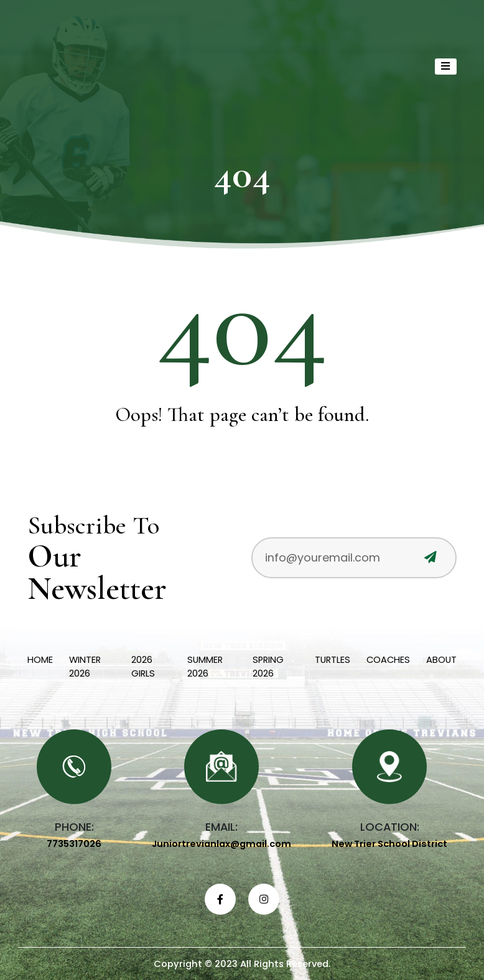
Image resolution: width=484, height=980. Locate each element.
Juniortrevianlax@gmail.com (221, 844)
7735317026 (74, 844)
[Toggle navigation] (446, 67)
